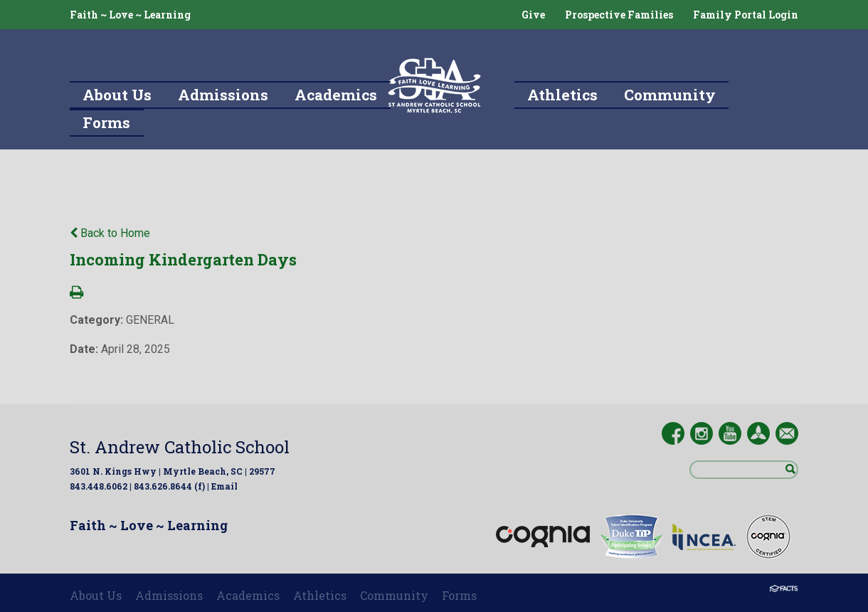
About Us (96, 595)
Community (394, 595)
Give (533, 15)
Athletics (320, 595)
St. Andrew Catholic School (180, 447)
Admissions (169, 595)
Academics (248, 595)
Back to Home (110, 233)
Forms (459, 595)
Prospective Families (619, 15)
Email (224, 486)
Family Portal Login (746, 15)
